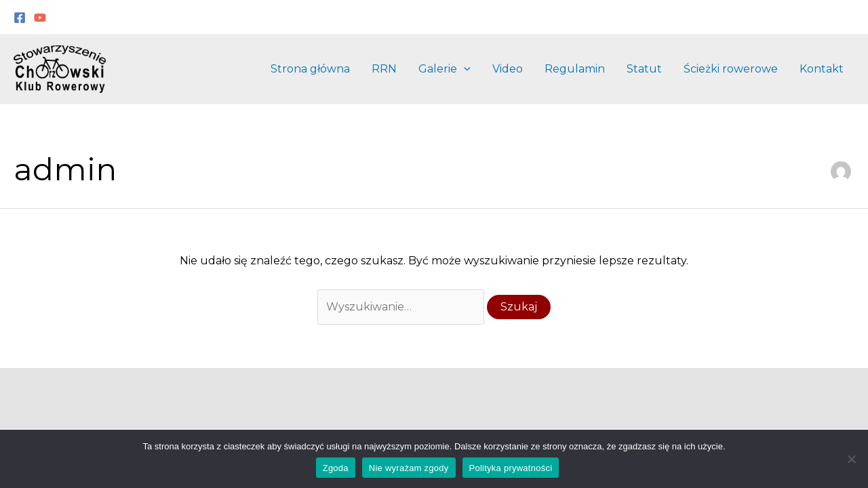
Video (508, 69)
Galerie (445, 69)
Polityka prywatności (511, 468)
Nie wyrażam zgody (409, 468)
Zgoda (336, 468)
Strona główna (310, 69)
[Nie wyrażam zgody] (851, 459)
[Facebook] (20, 18)
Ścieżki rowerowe (731, 69)
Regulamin (575, 69)
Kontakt (822, 69)
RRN (384, 69)
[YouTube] (40, 18)
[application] (464, 69)
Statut (644, 69)
